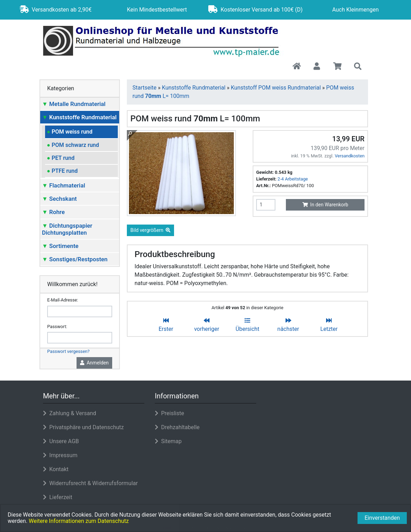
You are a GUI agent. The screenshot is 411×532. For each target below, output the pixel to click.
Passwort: (57, 327)
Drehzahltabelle (177, 427)
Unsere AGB (61, 441)
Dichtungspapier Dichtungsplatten (67, 229)
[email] (80, 311)
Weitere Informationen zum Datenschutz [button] (79, 521)
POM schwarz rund (73, 145)
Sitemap (168, 441)
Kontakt (56, 469)
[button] (317, 67)
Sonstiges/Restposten (75, 259)
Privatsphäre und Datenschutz (83, 427)
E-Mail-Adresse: (63, 300)
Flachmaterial (64, 185)
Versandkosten (350, 156)
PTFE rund (62, 171)
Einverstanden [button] (382, 518)
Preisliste (170, 413)
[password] (80, 338)
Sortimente (60, 246)
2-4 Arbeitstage (293, 179)
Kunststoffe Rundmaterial (79, 117)
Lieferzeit (58, 497)
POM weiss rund (70, 132)
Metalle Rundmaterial (74, 104)
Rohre (53, 212)
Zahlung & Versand (70, 413)
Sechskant (59, 199)
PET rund (61, 158)
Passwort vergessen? (68, 351)
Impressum (60, 455)
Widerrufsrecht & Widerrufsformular (90, 483)
